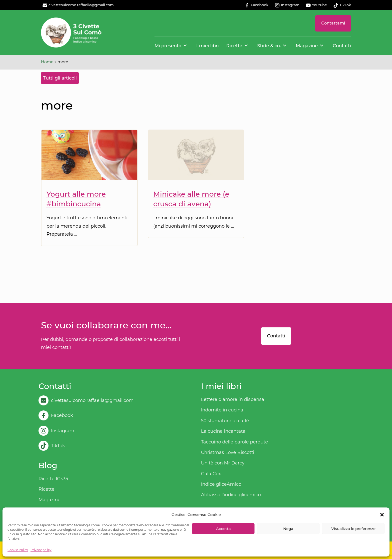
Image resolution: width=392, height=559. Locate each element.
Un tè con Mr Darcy (223, 463)
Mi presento (168, 46)
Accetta (223, 529)
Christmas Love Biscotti (228, 452)
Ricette (234, 46)
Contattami (333, 23)
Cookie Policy (18, 550)
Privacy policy (41, 550)
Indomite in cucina (222, 410)
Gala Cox (211, 474)
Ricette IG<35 (53, 479)
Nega (288, 529)
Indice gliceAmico (221, 484)
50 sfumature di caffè (225, 421)
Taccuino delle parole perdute (234, 442)
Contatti (342, 46)
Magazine (307, 46)
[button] (382, 515)
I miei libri (207, 46)
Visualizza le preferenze (353, 529)
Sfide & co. (269, 46)
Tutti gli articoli (60, 78)
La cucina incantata (223, 431)
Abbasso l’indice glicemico (231, 495)
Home (47, 62)
